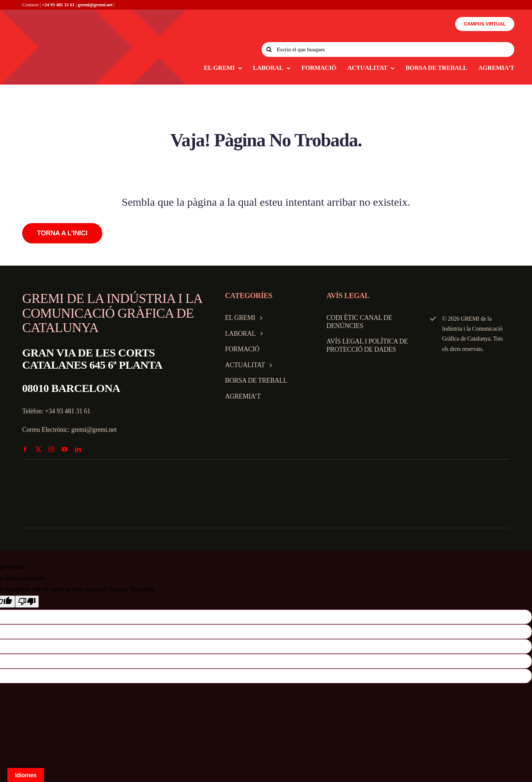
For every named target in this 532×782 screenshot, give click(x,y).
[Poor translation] (27, 602)
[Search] (269, 49)
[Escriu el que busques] (388, 49)
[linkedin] (78, 449)
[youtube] (65, 449)
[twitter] (38, 449)
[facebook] (25, 449)
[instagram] (51, 449)
